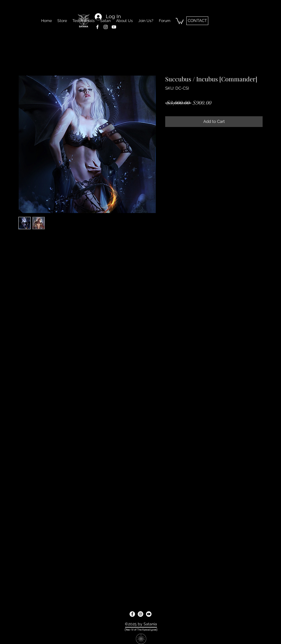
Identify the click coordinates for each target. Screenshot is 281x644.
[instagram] (140, 614)
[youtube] (149, 614)
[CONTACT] (197, 21)
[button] (180, 21)
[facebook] (132, 614)
